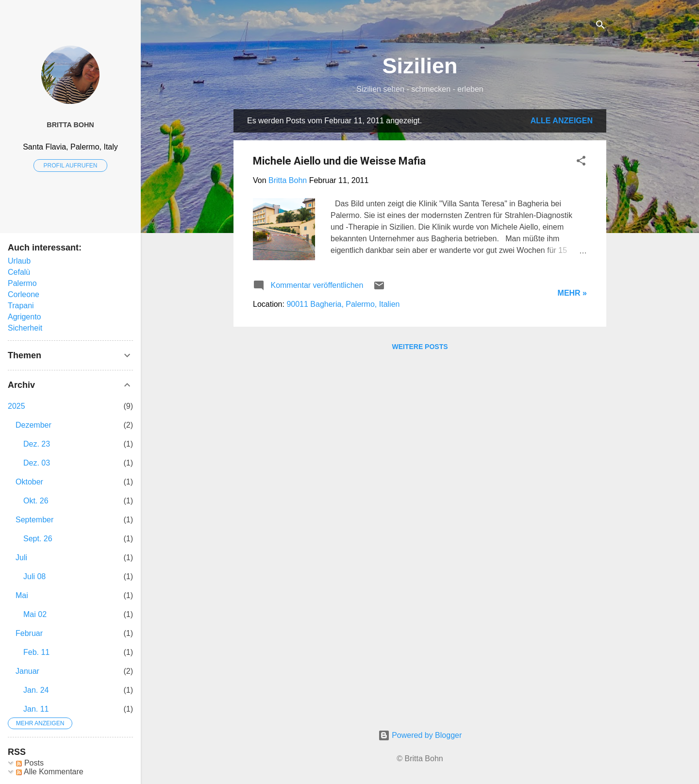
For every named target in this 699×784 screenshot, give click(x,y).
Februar (29, 633)
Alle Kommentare (50, 772)
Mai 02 (35, 614)
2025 (17, 406)
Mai (22, 595)
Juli (21, 558)
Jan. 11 (36, 709)
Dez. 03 (37, 463)
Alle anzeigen (562, 121)
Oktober (29, 482)
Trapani (21, 306)
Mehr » (572, 293)
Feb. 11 (36, 652)
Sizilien (420, 66)
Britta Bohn (70, 125)
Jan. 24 (36, 690)
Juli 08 (34, 576)
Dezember (33, 425)
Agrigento (25, 317)
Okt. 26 (36, 501)
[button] (581, 162)
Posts (30, 763)
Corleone (24, 294)
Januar (27, 671)
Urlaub (19, 261)
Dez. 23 (37, 444)
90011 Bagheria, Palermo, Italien (343, 304)
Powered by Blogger (420, 735)
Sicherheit (25, 328)
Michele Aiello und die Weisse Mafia (339, 161)
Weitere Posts (420, 347)
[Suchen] (600, 26)
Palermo (22, 283)
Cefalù (19, 272)
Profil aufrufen (71, 166)
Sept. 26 (38, 539)
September (34, 520)
